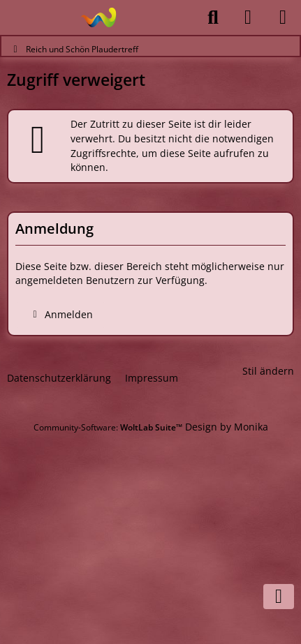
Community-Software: (108, 427)
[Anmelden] (248, 17)
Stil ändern (268, 371)
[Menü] (283, 17)
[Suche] (213, 17)
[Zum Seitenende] (279, 597)
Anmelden (60, 314)
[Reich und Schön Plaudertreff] (98, 17)
